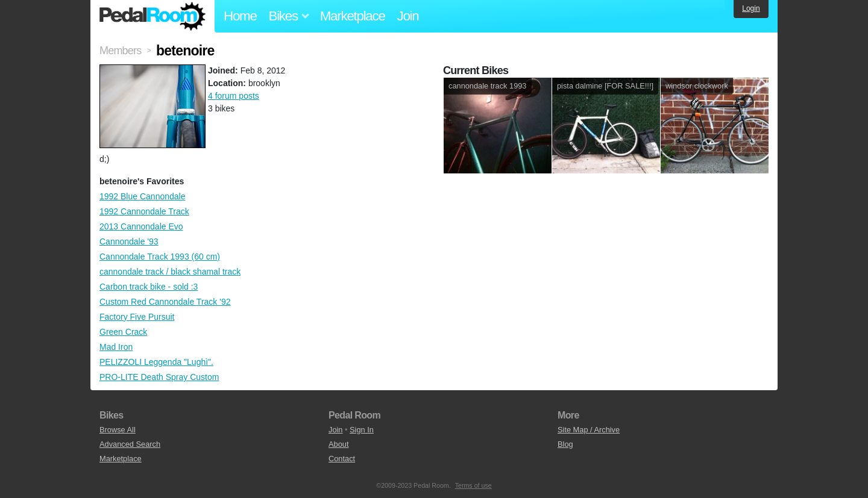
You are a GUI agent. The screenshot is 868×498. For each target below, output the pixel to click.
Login (751, 8)
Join (408, 16)
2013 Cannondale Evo (141, 226)
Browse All (118, 430)
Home (240, 16)
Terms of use (473, 485)
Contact (342, 459)
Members (120, 51)
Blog (565, 444)
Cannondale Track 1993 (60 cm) (160, 257)
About (338, 444)
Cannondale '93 (129, 241)
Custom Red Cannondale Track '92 (165, 302)
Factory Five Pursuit (137, 317)
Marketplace (353, 16)
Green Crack (123, 332)
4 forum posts (234, 96)
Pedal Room (153, 16)
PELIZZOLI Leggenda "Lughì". (156, 362)
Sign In (362, 430)
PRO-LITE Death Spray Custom (159, 377)
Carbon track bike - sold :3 (149, 287)
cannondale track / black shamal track (170, 272)
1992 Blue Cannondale (142, 196)
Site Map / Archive (589, 430)
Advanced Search (130, 444)
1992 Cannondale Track (144, 211)
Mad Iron (116, 347)
